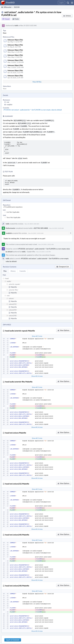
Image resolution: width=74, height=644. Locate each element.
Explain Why (31, 250)
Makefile (14, 285)
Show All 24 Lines (37, 374)
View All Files (37, 82)
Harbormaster (10, 226)
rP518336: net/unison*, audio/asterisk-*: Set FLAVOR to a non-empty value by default (33, 110)
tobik (16, 25)
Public (17, 19)
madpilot (9, 105)
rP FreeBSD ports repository (13, 205)
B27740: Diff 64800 (41, 226)
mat (8, 102)
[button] (72, 3)
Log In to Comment (13, 638)
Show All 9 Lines (37, 334)
